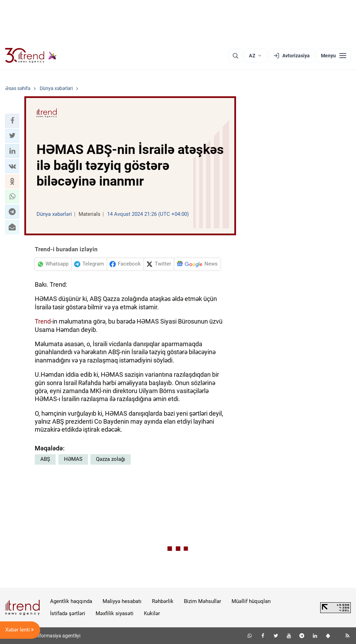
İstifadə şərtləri (68, 613)
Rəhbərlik (163, 601)
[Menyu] (334, 56)
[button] (12, 121)
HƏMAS (73, 459)
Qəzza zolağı (111, 459)
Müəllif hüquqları (251, 601)
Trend (43, 321)
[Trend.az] (31, 56)
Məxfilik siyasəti (115, 613)
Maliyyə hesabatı (122, 601)
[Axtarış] (235, 56)
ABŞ (45, 459)
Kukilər (152, 613)
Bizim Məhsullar (203, 601)
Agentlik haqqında (71, 601)
